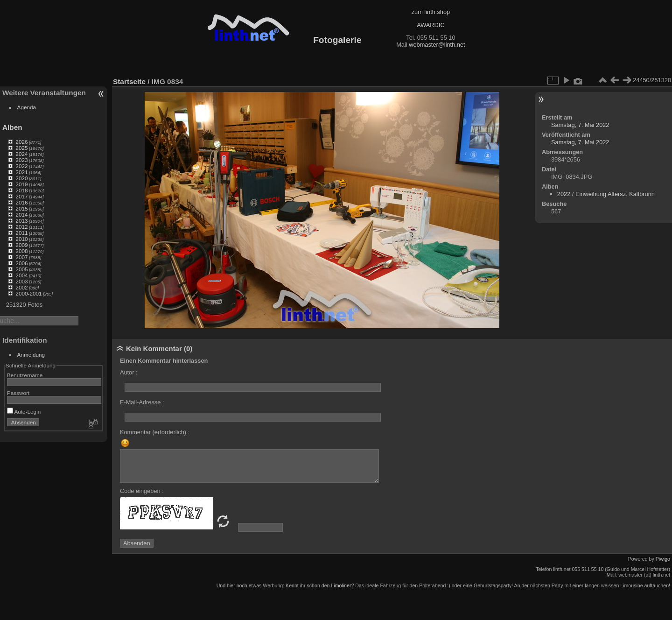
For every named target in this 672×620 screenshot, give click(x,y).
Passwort (18, 393)
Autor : (129, 372)
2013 (21, 221)
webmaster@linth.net (437, 45)
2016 (21, 202)
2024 (21, 154)
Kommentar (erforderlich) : (155, 432)
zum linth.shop (431, 12)
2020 (21, 178)
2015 (21, 208)
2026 (21, 142)
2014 (21, 215)
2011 (21, 233)
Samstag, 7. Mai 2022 (580, 125)
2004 (21, 275)
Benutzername (25, 375)
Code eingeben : (142, 491)
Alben (12, 127)
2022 (21, 166)
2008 (21, 251)
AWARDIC (430, 25)
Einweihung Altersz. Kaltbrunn (615, 194)
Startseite (129, 81)
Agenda (27, 107)
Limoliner (341, 585)
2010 (21, 239)
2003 (21, 281)
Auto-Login (24, 412)
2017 (21, 196)
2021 (21, 172)
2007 (21, 257)
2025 (21, 148)
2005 (21, 269)
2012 (21, 227)
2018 (21, 190)
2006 (21, 263)
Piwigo (663, 559)
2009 (21, 245)
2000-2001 (28, 293)
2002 (21, 287)
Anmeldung (31, 355)
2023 (21, 160)
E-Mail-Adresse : (142, 402)
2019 (21, 184)
